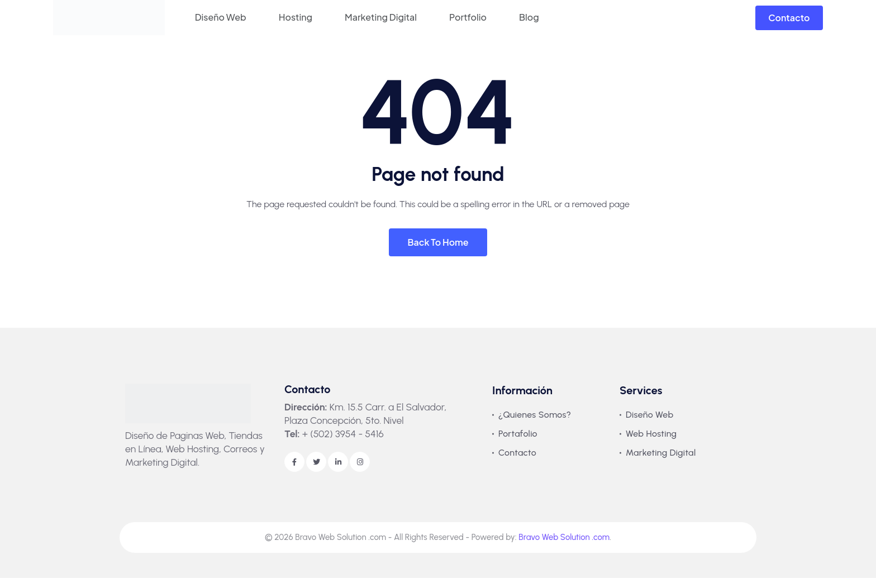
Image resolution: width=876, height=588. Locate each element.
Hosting (296, 17)
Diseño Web (221, 17)
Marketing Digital (381, 17)
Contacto (789, 18)
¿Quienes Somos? (535, 425)
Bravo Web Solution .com (564, 547)
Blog (529, 17)
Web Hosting (651, 444)
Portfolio (468, 17)
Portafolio (518, 444)
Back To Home (438, 252)
